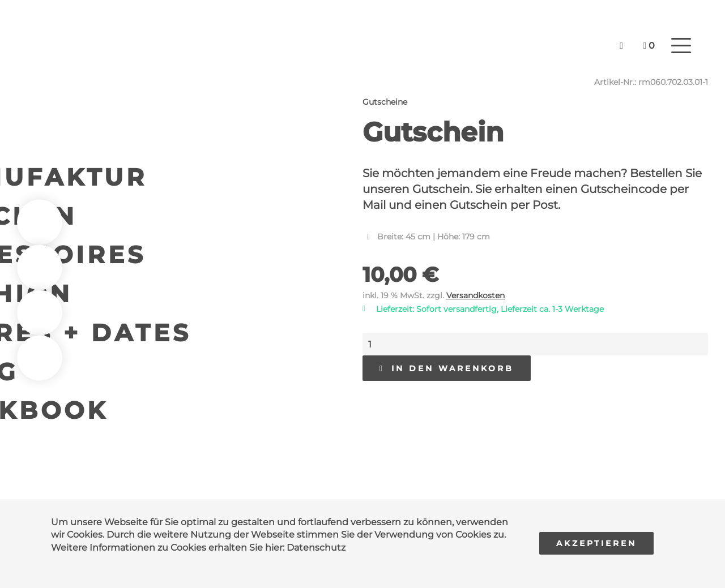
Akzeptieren (596, 543)
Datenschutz (316, 548)
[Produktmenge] (535, 344)
